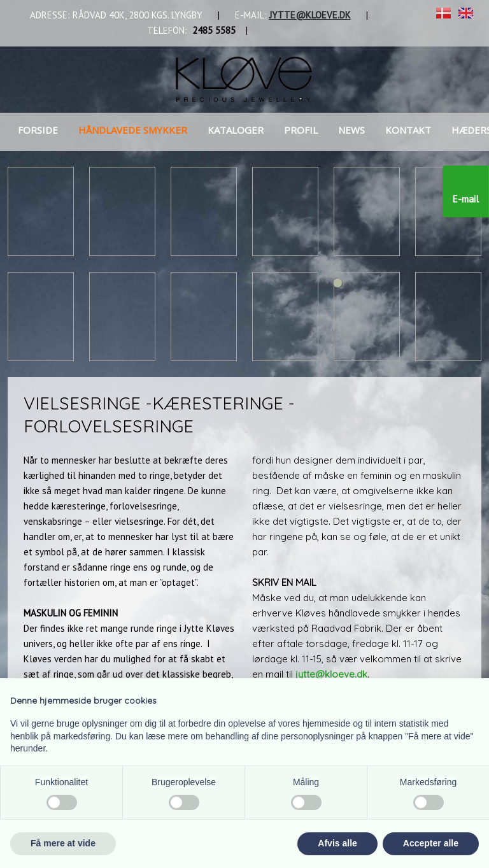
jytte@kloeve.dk (331, 674)
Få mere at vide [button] (63, 843)
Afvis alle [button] (337, 843)
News (351, 130)
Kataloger (236, 130)
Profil (301, 130)
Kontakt (408, 130)
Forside (38, 130)
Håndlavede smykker (133, 130)
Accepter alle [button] (431, 843)
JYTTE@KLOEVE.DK (310, 15)
